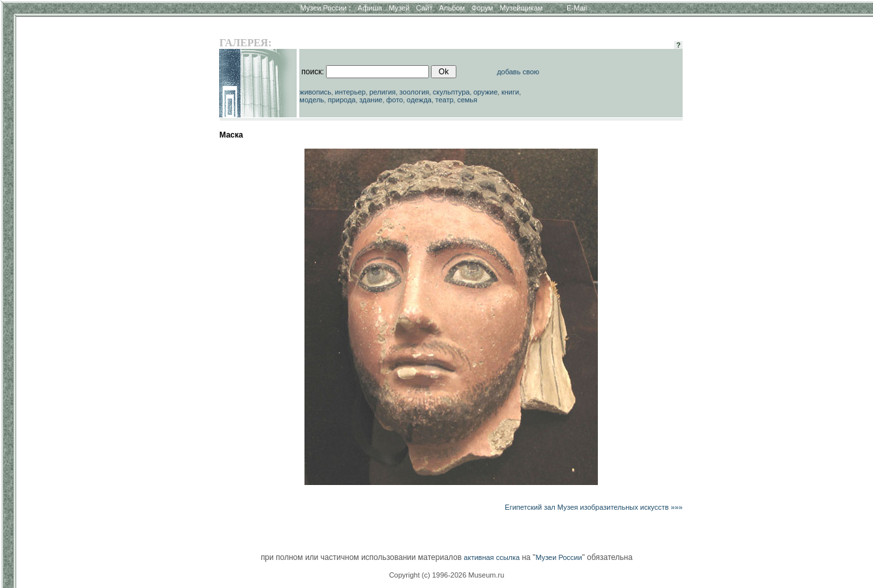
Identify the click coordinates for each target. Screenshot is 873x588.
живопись (315, 92)
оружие (485, 92)
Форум (482, 8)
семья (467, 100)
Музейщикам (521, 8)
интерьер (350, 92)
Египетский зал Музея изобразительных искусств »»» (594, 507)
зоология (415, 92)
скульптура (451, 92)
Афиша (370, 8)
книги (510, 92)
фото (394, 100)
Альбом (452, 8)
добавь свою (518, 72)
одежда (419, 100)
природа (342, 100)
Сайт (424, 8)
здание (371, 100)
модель (312, 100)
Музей (399, 8)
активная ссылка (492, 557)
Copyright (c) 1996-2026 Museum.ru (447, 575)
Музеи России (325, 8)
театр (445, 100)
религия (383, 92)
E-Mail (577, 8)
